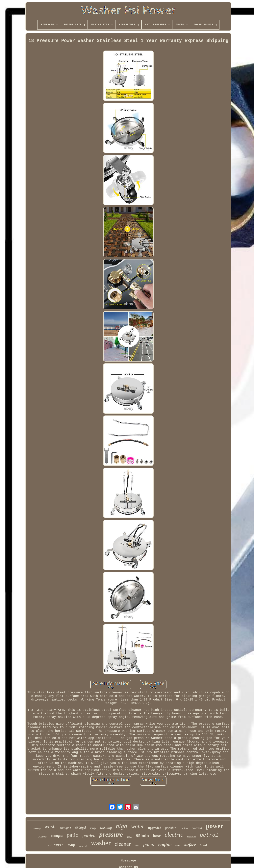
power (215, 826)
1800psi (65, 828)
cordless (184, 828)
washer (101, 843)
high (122, 826)
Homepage (128, 861)
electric (174, 835)
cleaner (123, 844)
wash (50, 827)
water (138, 826)
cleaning (37, 829)
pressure (111, 834)
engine (165, 844)
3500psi (56, 845)
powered (197, 828)
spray (93, 828)
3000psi (42, 837)
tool (137, 845)
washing (106, 828)
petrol (209, 835)
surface (190, 845)
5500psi (81, 828)
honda (204, 845)
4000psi (57, 836)
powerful (83, 846)
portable (170, 828)
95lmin (142, 836)
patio (73, 835)
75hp (71, 845)
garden (89, 836)
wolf (178, 846)
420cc (129, 837)
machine (191, 837)
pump (149, 844)
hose (157, 836)
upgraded (155, 828)
